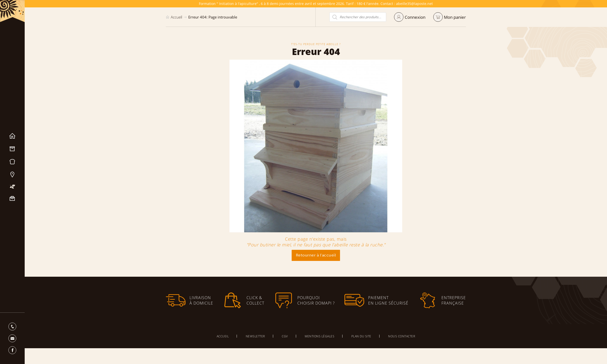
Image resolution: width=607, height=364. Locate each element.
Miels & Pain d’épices (12, 162)
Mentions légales (320, 336)
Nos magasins (12, 175)
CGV (285, 336)
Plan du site (361, 336)
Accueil (12, 136)
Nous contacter (12, 199)
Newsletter (255, 336)
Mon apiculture (12, 187)
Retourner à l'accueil (316, 255)
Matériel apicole (12, 149)
